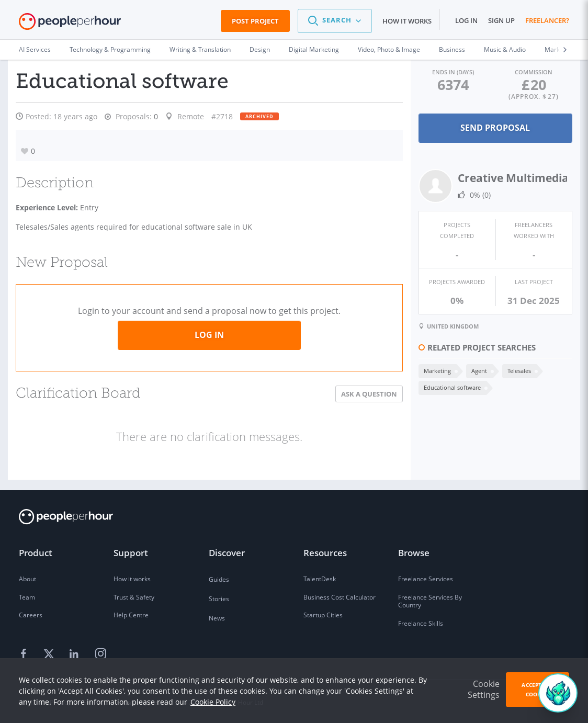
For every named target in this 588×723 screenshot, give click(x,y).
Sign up (501, 20)
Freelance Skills (421, 622)
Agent (477, 370)
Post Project (255, 21)
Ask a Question (367, 393)
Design (260, 49)
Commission (533, 72)
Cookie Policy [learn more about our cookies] (213, 702)
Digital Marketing (314, 49)
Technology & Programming (110, 49)
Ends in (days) (451, 72)
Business (452, 49)
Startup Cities (323, 614)
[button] (335, 21)
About (27, 578)
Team (27, 596)
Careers (31, 614)
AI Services (35, 49)
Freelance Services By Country (430, 600)
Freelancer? (547, 20)
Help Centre (131, 614)
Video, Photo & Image (389, 49)
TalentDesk (320, 578)
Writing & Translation (200, 49)
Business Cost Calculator (340, 596)
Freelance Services (426, 578)
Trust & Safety (134, 596)
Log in (466, 20)
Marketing (435, 370)
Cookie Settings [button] (484, 689)
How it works (407, 21)
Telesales (517, 370)
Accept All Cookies (537, 690)
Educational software (450, 387)
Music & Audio (505, 49)
